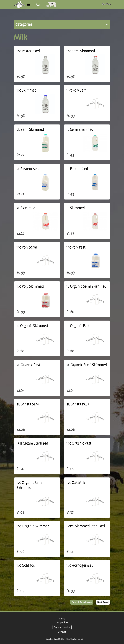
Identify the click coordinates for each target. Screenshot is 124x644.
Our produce (62, 623)
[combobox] (38, 4)
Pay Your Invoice (62, 627)
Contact (62, 632)
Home (62, 619)
